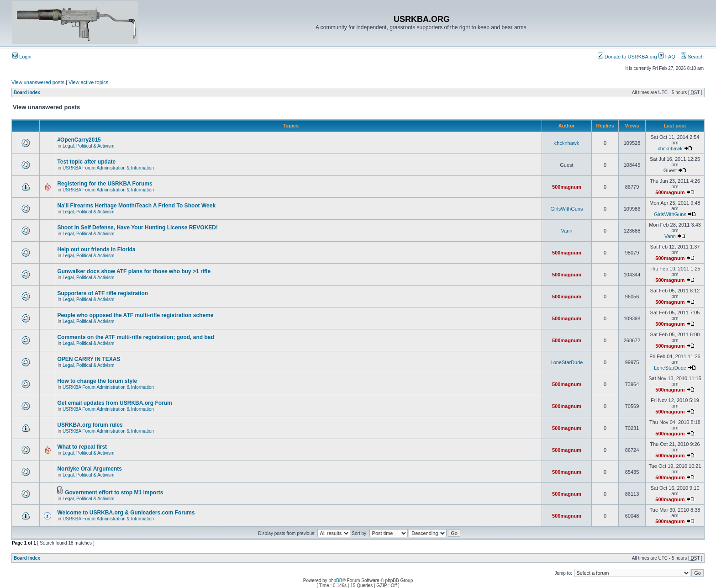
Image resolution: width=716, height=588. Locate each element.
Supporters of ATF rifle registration (103, 293)
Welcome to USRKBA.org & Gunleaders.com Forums (126, 513)
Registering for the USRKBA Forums (105, 184)
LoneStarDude (567, 362)
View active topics (88, 82)
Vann (567, 231)
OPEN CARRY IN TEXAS (89, 359)
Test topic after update (86, 162)
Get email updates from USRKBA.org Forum (114, 403)
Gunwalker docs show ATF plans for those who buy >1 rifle (134, 271)
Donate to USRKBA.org (627, 57)
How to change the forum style (97, 381)
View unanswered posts (38, 82)
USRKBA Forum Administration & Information (108, 168)
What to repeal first (82, 447)
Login (22, 57)
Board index (27, 93)
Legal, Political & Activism (88, 146)
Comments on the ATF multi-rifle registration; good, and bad (135, 337)
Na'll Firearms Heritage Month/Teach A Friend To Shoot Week (136, 206)
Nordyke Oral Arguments (89, 469)
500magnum (567, 187)
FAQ (667, 57)
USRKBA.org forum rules (90, 425)
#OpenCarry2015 (79, 140)
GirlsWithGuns (567, 209)
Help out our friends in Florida (96, 249)
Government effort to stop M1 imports (114, 493)
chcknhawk (567, 143)
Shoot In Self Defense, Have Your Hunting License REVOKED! (137, 228)
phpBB (335, 580)
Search (692, 57)
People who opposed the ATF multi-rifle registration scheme (135, 315)
